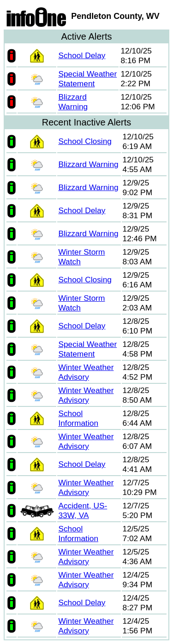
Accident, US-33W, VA (83, 510)
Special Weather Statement (87, 79)
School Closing (85, 141)
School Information (78, 418)
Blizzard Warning (73, 102)
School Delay (82, 55)
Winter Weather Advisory (86, 372)
